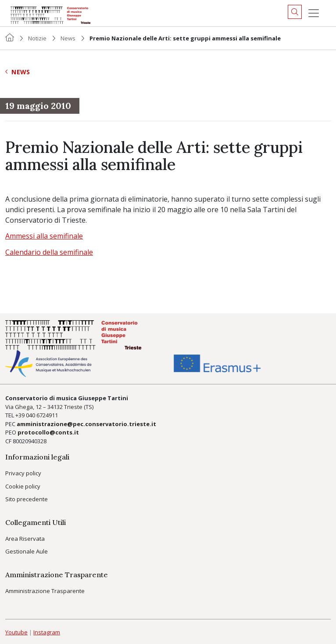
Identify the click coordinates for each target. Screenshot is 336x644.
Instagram (47, 632)
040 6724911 (42, 415)
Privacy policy (23, 473)
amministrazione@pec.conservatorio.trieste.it (86, 424)
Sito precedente (27, 499)
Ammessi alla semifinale (44, 236)
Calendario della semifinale (49, 252)
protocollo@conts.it (48, 432)
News (68, 38)
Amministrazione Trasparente (45, 591)
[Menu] (314, 13)
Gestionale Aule (27, 551)
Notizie (37, 38)
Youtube (16, 632)
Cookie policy (23, 486)
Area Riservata (25, 539)
